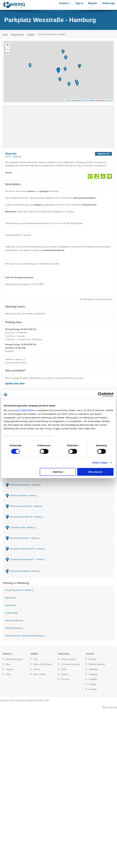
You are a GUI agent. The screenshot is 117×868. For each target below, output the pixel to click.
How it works (40, 674)
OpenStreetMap (89, 101)
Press (8, 674)
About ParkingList (14, 659)
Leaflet (68, 101)
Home (5, 35)
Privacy (37, 669)
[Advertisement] (58, 127)
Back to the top (110, 707)
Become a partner (97, 664)
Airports (65, 3)
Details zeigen (100, 463)
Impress (10, 669)
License (109, 101)
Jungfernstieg (11, 613)
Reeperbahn (11, 605)
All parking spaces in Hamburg (19, 590)
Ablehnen (58, 472)
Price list (65, 679)
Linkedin (93, 679)
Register (93, 3)
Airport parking (68, 659)
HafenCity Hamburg (14, 628)
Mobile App (108, 3)
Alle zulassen (95, 472)
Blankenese (10, 598)
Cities (64, 669)
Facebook (93, 669)
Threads (93, 684)
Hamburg (31, 35)
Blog (8, 664)
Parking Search (17, 35)
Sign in (79, 3)
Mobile (64, 674)
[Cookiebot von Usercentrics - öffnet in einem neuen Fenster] (100, 394)
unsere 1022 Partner (24, 410)
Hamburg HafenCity (14, 620)
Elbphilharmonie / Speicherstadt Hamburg (25, 636)
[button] (59, 70)
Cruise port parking (70, 664)
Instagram (93, 674)
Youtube (93, 689)
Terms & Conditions (43, 664)
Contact (92, 659)
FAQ (35, 659)
